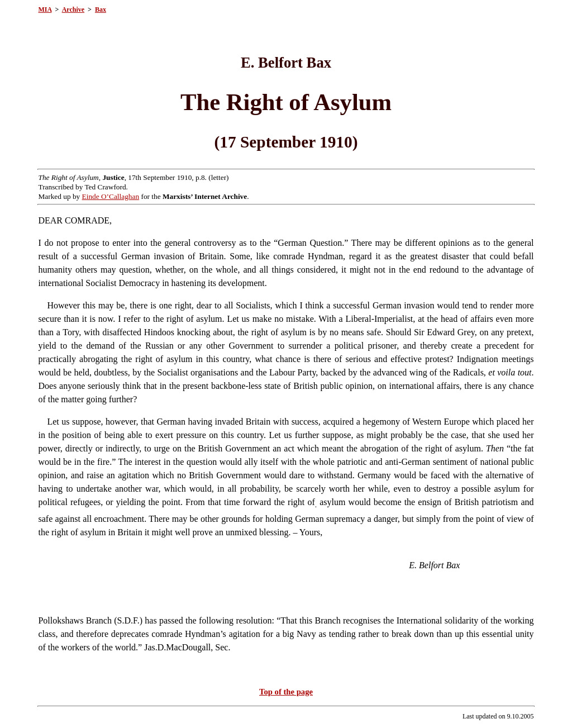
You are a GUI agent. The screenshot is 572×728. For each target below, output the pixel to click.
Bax (101, 9)
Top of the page (286, 692)
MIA (45, 9)
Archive (73, 9)
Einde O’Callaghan (111, 196)
